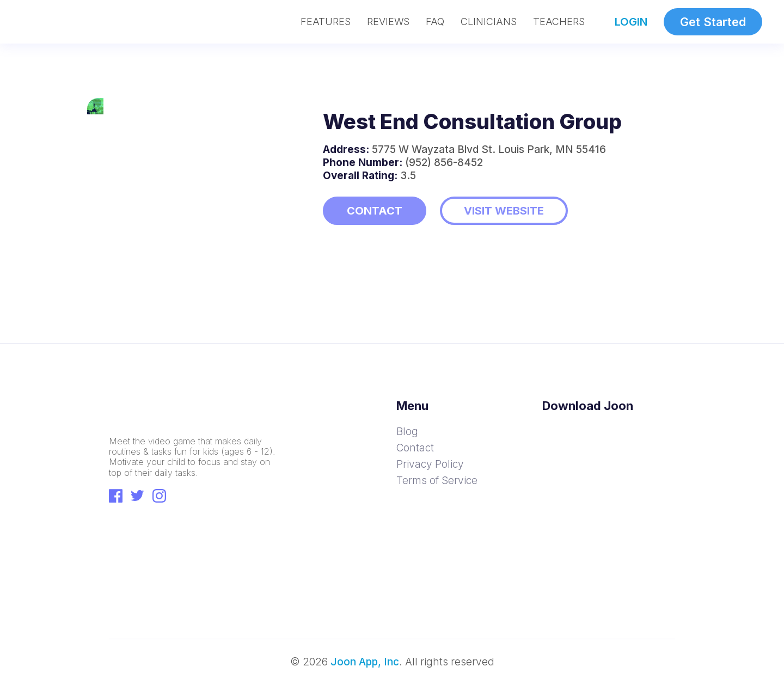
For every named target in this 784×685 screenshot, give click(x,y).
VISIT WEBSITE (504, 211)
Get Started (713, 22)
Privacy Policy (430, 464)
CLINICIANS (489, 22)
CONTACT (375, 211)
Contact (415, 448)
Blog (407, 432)
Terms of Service (437, 481)
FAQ (435, 22)
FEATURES (326, 22)
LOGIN (631, 22)
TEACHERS (559, 22)
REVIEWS (388, 22)
